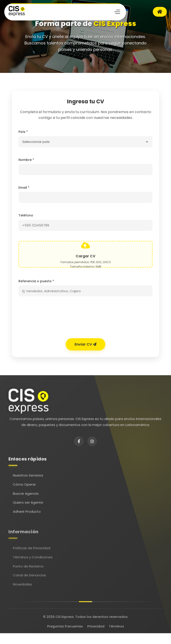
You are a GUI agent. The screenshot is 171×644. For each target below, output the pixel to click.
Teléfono (26, 215)
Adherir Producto (27, 515)
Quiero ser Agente (28, 506)
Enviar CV (85, 344)
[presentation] (85, 318)
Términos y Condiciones (33, 563)
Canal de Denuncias (30, 581)
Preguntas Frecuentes (65, 628)
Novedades (22, 590)
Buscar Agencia (26, 497)
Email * (24, 188)
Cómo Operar (24, 488)
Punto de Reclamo (28, 571)
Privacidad (96, 628)
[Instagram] (92, 444)
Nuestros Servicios (28, 479)
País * (23, 132)
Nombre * (26, 160)
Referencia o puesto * (36, 281)
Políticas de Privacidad (32, 553)
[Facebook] (79, 444)
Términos (116, 628)
